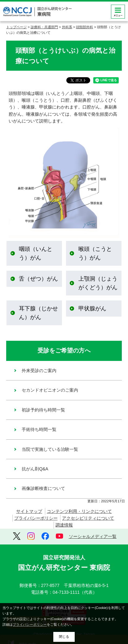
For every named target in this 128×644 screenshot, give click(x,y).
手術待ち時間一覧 (39, 429)
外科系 (67, 27)
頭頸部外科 (84, 27)
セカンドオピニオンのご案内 (50, 390)
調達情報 (64, 525)
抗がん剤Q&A (35, 469)
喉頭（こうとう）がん (95, 253)
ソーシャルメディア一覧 (93, 536)
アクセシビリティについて (88, 518)
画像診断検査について (43, 488)
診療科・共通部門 (44, 27)
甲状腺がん (92, 309)
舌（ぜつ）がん (38, 279)
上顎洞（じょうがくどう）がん (98, 283)
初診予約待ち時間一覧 (43, 410)
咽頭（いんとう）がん (36, 253)
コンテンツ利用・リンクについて (79, 511)
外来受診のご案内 (39, 371)
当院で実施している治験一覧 (50, 449)
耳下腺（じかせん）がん (38, 313)
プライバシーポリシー (36, 518)
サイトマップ (29, 511)
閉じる (64, 637)
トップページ (16, 27)
